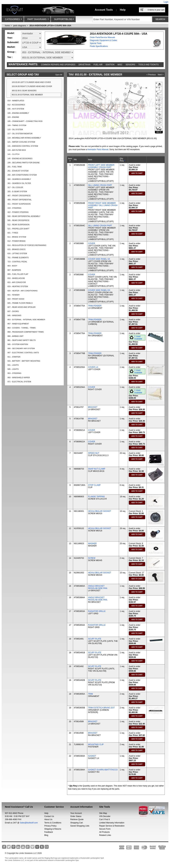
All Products (104, 832)
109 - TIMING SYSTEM (17, 125)
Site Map (103, 813)
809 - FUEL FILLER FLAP (18, 274)
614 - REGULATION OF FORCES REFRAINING (27, 245)
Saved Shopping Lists (80, 826)
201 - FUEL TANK (15, 167)
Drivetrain (84, 65)
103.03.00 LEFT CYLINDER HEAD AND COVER (31, 82)
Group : (12, 52)
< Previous (151, 75)
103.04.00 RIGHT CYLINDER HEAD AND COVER (32, 86)
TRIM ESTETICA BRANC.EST (101, 708)
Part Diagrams (38, 20)
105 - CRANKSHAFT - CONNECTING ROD (25, 121)
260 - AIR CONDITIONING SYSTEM (22, 175)
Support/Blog (64, 20)
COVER (92, 243)
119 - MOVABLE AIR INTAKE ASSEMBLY (24, 138)
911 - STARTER (14, 357)
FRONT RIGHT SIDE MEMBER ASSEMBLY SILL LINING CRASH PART (103, 205)
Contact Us (49, 816)
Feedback (49, 832)
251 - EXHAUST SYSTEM (18, 171)
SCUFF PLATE (95, 639)
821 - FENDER (13, 295)
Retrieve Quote (77, 819)
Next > (161, 75)
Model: (11, 33)
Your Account (76, 813)
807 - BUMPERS (14, 270)
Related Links (105, 835)
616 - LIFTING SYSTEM (17, 253)
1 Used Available (138, 338)
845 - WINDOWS (14, 315)
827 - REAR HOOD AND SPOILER (21, 307)
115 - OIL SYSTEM (15, 129)
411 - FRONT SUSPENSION (19, 204)
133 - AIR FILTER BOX (17, 150)
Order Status (76, 816)
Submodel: (13, 42)
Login (166, 2)
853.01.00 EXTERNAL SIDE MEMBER (27, 95)
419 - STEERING (14, 208)
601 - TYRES (13, 233)
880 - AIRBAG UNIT (16, 336)
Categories (13, 20)
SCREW (92, 558)
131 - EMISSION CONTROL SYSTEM (23, 146)
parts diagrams (20, 26)
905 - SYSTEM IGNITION (18, 344)
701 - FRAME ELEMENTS (18, 258)
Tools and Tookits (148, 65)
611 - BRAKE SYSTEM (17, 237)
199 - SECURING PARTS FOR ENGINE (24, 163)
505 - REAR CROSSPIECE (18, 220)
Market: (11, 47)
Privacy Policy (50, 826)
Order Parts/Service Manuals (102, 37)
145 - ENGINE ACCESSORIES (20, 158)
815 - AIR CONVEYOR (17, 282)
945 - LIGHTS (13, 369)
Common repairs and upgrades (58, 65)
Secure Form (105, 829)
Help (123, 10)
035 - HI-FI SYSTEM (16, 109)
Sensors (130, 65)
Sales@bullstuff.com (29, 823)
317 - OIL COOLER (15, 187)
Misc (120, 65)
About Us (48, 819)
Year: (10, 38)
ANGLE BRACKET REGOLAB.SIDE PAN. (98, 587)
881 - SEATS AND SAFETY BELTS (22, 340)
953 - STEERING (14, 373)
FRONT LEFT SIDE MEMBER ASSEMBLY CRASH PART (101, 166)
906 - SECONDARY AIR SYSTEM (21, 348)
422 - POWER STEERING (18, 212)
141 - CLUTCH (13, 154)
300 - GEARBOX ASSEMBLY (19, 179)
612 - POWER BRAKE (17, 241)
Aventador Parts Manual (98, 149)
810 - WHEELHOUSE (16, 278)
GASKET (92, 756)
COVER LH (93, 367)
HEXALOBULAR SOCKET (100, 511)
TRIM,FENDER (95, 306)
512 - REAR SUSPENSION (18, 225)
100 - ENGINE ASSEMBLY (18, 113)
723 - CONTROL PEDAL (17, 262)
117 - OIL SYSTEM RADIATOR (20, 134)
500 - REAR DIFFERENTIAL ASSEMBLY (24, 216)
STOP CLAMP (94, 485)
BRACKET (93, 407)
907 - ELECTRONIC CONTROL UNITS (23, 353)
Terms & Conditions (53, 823)
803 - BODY (12, 266)
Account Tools (104, 10)
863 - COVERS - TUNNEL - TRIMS (22, 328)
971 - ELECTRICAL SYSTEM (19, 382)
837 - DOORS (13, 311)
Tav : (10, 57)
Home (7, 26)
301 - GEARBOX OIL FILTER (19, 183)
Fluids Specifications (99, 46)
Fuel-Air (98, 65)
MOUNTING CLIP (96, 744)
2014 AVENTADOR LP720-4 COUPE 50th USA (50, 26)
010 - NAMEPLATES (16, 101)
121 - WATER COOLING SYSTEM (21, 142)
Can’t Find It (105, 819)
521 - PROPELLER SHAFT (18, 229)
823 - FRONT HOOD (16, 299)
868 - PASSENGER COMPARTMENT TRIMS (26, 332)
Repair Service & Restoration (112, 826)
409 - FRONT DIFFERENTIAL (20, 200)
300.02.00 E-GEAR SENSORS (24, 91)
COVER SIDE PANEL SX (99, 259)
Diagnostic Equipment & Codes (103, 40)
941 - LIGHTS (13, 365)
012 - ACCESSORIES (16, 105)
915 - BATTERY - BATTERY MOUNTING (24, 361)
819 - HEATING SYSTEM (18, 286)
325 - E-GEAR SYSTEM (17, 191)
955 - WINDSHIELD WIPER (19, 377)
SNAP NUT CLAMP (97, 469)
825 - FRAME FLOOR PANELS (20, 303)
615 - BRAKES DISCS (16, 249)
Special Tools (96, 43)
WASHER (92, 544)
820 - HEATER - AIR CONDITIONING (23, 291)
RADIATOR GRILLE (97, 611)
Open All (59, 75)
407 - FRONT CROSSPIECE (19, 196)
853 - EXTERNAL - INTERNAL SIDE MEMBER (26, 320)
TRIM (90, 694)
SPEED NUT (94, 453)
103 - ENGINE (13, 117)
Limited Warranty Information (112, 823)
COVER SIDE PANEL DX (99, 290)
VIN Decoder (105, 816)
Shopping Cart (77, 823)
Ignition (110, 65)
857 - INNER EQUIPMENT (18, 324)
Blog (46, 835)
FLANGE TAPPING (97, 497)
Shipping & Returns (53, 829)
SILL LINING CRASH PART (100, 185)
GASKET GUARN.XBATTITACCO (103, 770)
